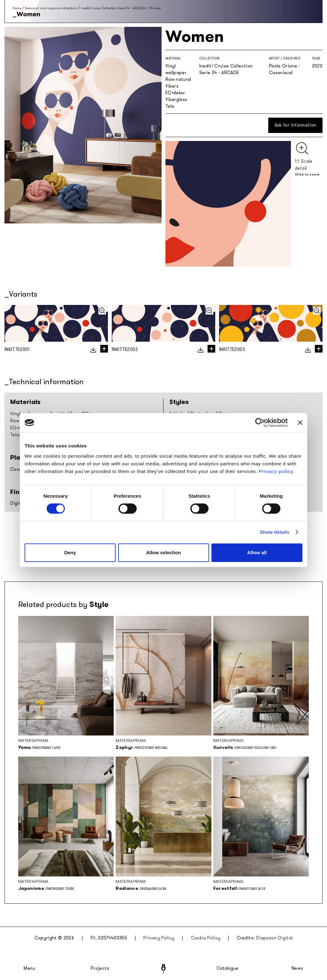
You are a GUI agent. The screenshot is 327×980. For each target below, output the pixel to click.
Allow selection (163, 552)
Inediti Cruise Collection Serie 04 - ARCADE (113, 8)
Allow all (257, 552)
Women (155, 8)
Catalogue (227, 968)
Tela (170, 106)
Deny (70, 552)
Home (17, 8)
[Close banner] (300, 423)
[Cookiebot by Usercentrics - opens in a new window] (260, 423)
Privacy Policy (159, 938)
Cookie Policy (206, 938)
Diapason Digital (274, 938)
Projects (100, 968)
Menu (30, 968)
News (297, 968)
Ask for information (296, 125)
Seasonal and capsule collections (51, 8)
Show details (275, 532)
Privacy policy (276, 471)
